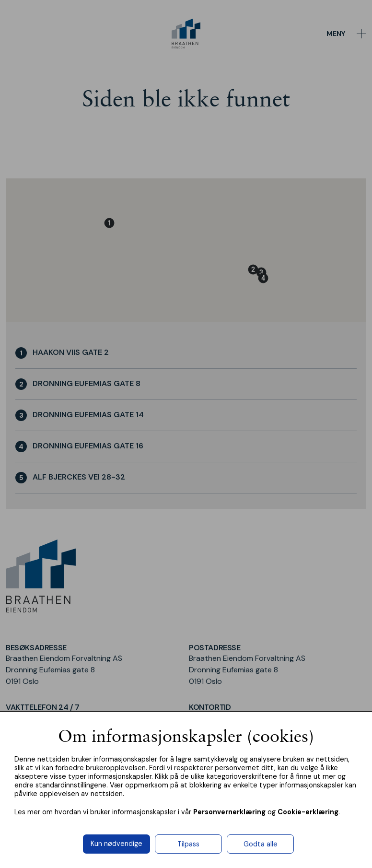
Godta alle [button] (261, 844)
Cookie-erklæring (308, 812)
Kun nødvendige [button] (116, 844)
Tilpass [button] (188, 844)
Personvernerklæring (229, 812)
